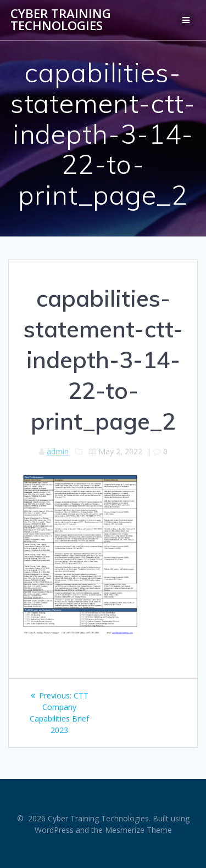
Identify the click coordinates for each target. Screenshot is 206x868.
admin (58, 451)
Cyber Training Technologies (61, 20)
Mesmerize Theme (138, 830)
